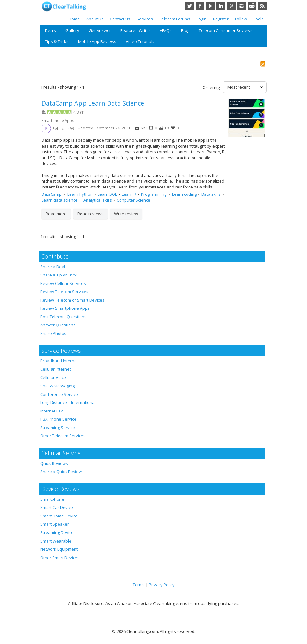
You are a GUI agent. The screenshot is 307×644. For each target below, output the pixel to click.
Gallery (72, 30)
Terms (139, 585)
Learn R (129, 194)
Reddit (252, 6)
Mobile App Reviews (97, 41)
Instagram (242, 6)
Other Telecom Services (63, 436)
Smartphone (52, 499)
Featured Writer (135, 30)
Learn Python (80, 194)
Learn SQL (107, 194)
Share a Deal (53, 267)
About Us (95, 19)
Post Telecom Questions (63, 317)
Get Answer (100, 30)
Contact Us (120, 19)
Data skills (211, 194)
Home (74, 19)
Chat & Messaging (57, 386)
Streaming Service (58, 428)
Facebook (200, 6)
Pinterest (231, 6)
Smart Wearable (56, 541)
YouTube (210, 6)
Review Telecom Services (64, 292)
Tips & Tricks (57, 41)
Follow (241, 19)
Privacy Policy (162, 585)
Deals (50, 30)
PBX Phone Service (58, 419)
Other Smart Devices (60, 558)
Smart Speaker (55, 524)
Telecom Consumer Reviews (226, 30)
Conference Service (59, 394)
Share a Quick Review (61, 472)
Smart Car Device (57, 507)
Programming (154, 194)
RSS (262, 6)
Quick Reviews (54, 463)
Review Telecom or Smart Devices (72, 300)
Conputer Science (134, 200)
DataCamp (52, 194)
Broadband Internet (59, 361)
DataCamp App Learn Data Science (93, 103)
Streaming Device (57, 532)
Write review (126, 214)
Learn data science (60, 200)
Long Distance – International (68, 402)
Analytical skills (98, 200)
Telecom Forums (175, 19)
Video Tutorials (140, 41)
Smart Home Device (59, 516)
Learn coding (184, 194)
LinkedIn (221, 6)
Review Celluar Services (63, 283)
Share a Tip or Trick (59, 275)
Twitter (190, 6)
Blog (185, 30)
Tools (258, 19)
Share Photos (53, 333)
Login (202, 19)
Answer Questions (58, 325)
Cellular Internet (56, 369)
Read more (56, 214)
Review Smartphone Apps (65, 308)
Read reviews (90, 214)
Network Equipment (59, 549)
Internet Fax (52, 411)
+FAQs (166, 30)
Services (145, 19)
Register (221, 19)
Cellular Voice (53, 377)
